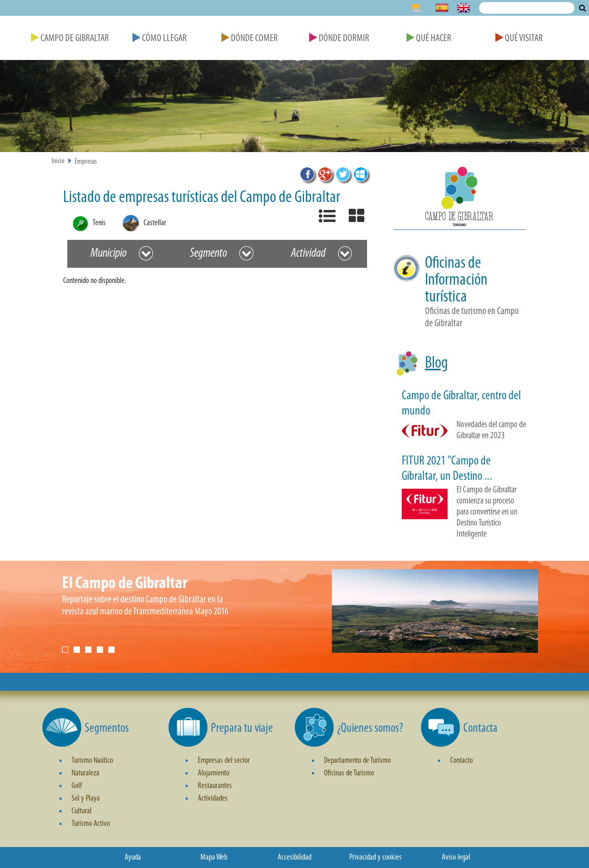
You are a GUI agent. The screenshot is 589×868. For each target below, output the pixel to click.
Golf (77, 786)
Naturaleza (85, 773)
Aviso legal (456, 857)
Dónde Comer (250, 39)
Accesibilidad (294, 857)
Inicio (58, 161)
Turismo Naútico (92, 761)
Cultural (82, 811)
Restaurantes (215, 786)
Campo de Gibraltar (70, 39)
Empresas (86, 162)
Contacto (461, 761)
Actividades (213, 799)
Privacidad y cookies (375, 857)
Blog (436, 364)
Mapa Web (214, 857)
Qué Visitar (519, 39)
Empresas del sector (224, 761)
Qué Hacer (429, 39)
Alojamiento (214, 773)
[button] (460, 198)
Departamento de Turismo (357, 761)
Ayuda (133, 857)
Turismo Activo (91, 824)
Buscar (582, 8)
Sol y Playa (86, 799)
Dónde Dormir (339, 39)
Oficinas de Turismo (349, 773)
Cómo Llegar (160, 39)
